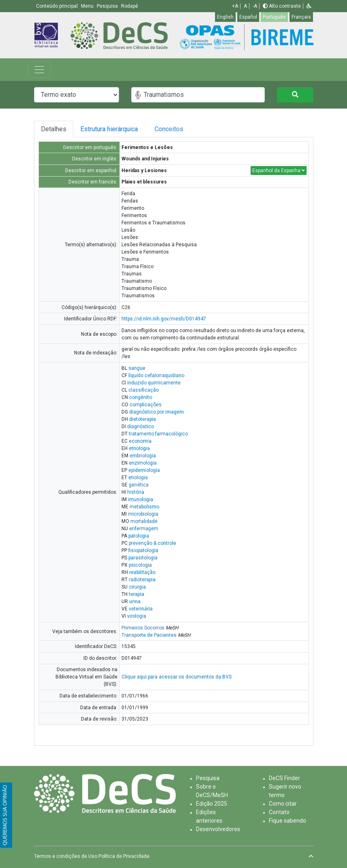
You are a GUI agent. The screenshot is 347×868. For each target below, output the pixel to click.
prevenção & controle (152, 543)
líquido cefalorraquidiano (156, 375)
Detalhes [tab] (56, 129)
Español (248, 17)
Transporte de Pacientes (149, 635)
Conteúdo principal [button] (57, 6)
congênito (141, 397)
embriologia (143, 456)
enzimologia (143, 463)
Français (301, 17)
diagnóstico (141, 427)
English (225, 17)
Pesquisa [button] (108, 6)
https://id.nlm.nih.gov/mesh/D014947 (164, 319)
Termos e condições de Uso (66, 856)
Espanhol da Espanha (279, 171)
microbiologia (143, 514)
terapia (136, 594)
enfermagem (144, 529)
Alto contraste (282, 6)
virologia (137, 616)
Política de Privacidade (124, 856)
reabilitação (142, 572)
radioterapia (142, 580)
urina (135, 601)
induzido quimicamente (154, 383)
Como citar (283, 804)
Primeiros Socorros (143, 628)
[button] (309, 6)
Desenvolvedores (218, 829)
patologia (139, 536)
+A (235, 6)
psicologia (140, 565)
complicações (146, 405)
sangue (137, 368)
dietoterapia (143, 419)
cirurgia (137, 587)
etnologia (139, 448)
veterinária (141, 609)
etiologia (138, 478)
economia (140, 441)
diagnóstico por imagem (156, 412)
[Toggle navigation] (39, 70)
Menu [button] (88, 6)
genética (139, 485)
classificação (144, 390)
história (136, 492)
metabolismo (144, 507)
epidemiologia (144, 470)
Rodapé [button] (130, 6)
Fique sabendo (287, 821)
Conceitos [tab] (197, 129)
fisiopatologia (143, 550)
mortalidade (144, 521)
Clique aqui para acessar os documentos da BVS (177, 677)
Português (274, 17)
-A (255, 6)
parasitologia (143, 558)
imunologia (141, 499)
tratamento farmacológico (158, 434)
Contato (279, 812)
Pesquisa (208, 778)
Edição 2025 (212, 804)
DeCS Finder (284, 778)
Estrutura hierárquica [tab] (121, 129)
